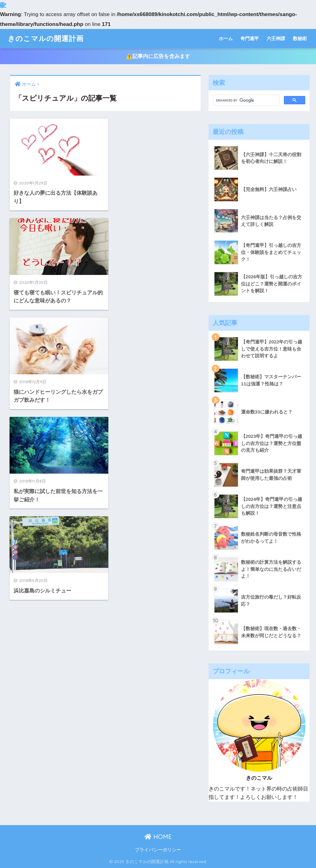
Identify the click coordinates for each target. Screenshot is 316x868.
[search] (246, 100)
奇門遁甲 (250, 38)
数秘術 (300, 38)
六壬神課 (276, 38)
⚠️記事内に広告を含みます (158, 56)
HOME (158, 837)
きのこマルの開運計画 (46, 38)
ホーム (226, 38)
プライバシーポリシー (158, 850)
